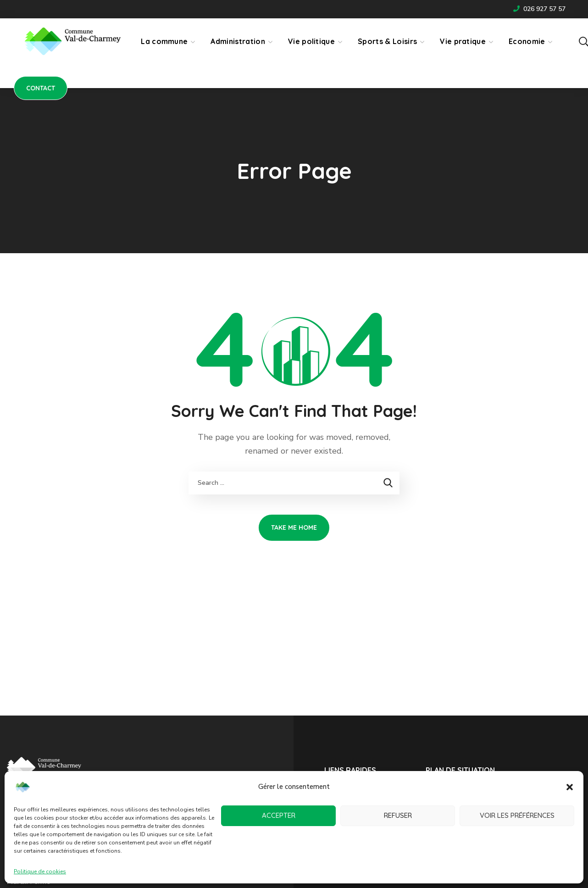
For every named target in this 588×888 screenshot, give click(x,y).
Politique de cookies (40, 871)
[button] (570, 787)
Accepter (279, 815)
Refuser (398, 815)
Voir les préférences (517, 815)
